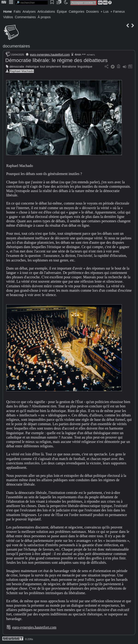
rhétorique (32, 67)
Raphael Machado (22, 71)
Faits (17, 12)
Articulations (46, 12)
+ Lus (105, 12)
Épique (62, 12)
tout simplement (50, 67)
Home (7, 12)
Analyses (29, 12)
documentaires (16, 46)
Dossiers (92, 12)
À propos (44, 17)
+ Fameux (118, 12)
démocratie (17, 67)
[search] (32, 3)
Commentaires (25, 17)
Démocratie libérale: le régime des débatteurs (56, 60)
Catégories (76, 12)
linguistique (85, 67)
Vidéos (8, 17)
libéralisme (69, 67)
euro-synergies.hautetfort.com (50, 55)
